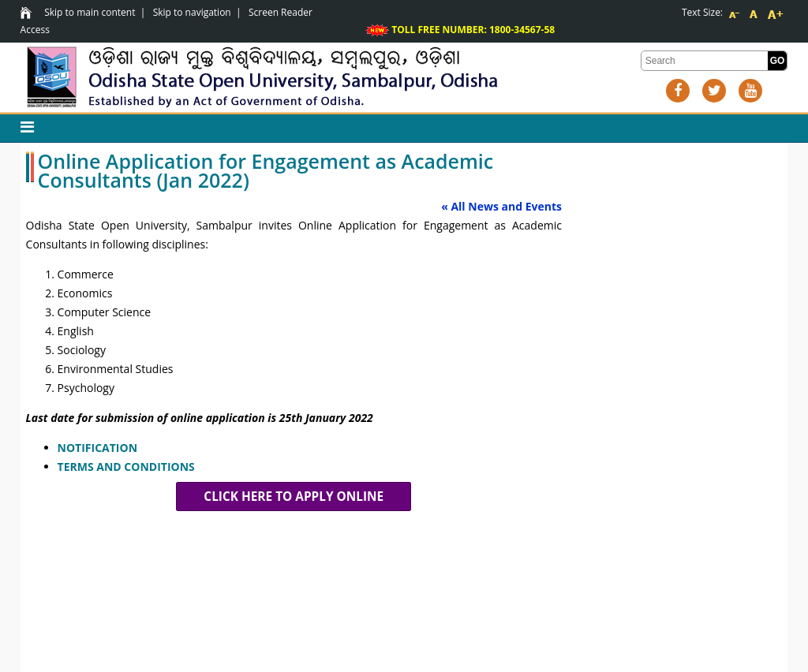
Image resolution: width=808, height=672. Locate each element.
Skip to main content (90, 12)
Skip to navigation (192, 12)
